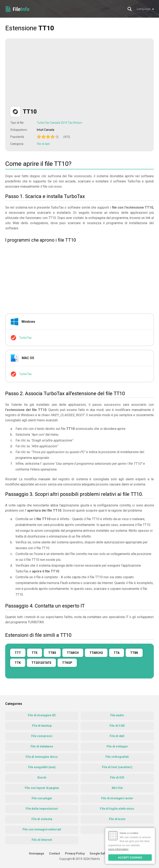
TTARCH (73, 653)
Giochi (42, 778)
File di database (42, 746)
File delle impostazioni (42, 809)
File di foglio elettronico (117, 809)
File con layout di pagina (42, 788)
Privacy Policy (75, 853)
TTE (35, 653)
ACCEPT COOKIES (130, 858)
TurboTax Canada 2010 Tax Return (60, 123)
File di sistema (42, 819)
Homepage (37, 853)
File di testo (117, 819)
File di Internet (42, 840)
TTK (18, 663)
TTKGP (67, 663)
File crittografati (117, 757)
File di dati (43, 144)
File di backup (42, 726)
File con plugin (42, 798)
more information (118, 849)
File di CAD (117, 726)
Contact (55, 853)
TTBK (134, 653)
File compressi (42, 736)
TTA (117, 653)
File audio (117, 715)
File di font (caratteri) (117, 767)
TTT (18, 653)
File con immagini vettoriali (42, 829)
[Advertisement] (45, 73)
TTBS (52, 653)
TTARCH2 (96, 653)
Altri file (117, 788)
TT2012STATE (41, 663)
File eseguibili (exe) (42, 767)
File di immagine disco (42, 757)
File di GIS (117, 778)
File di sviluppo (117, 746)
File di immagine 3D (42, 715)
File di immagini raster (117, 798)
